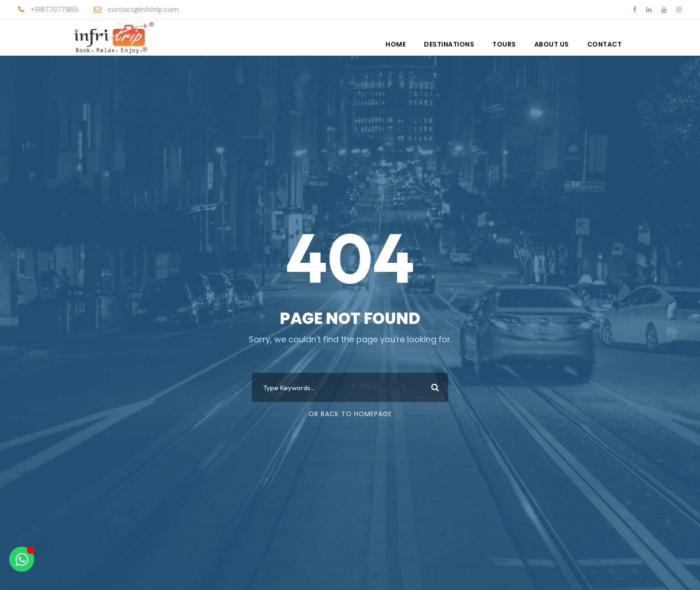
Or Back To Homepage (350, 414)
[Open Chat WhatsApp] (22, 559)
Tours (504, 44)
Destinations (449, 44)
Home (396, 44)
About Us (552, 44)
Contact (605, 44)
